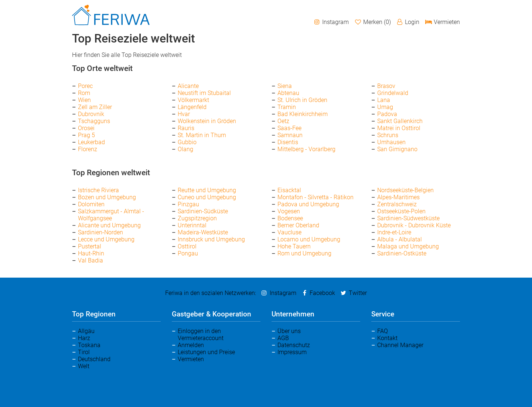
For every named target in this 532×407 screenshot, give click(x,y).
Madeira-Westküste (203, 232)
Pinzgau (188, 204)
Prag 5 (86, 135)
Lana (384, 100)
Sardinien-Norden (100, 232)
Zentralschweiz (397, 204)
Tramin (287, 107)
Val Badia (91, 260)
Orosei (86, 128)
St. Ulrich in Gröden (302, 100)
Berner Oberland (298, 225)
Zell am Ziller (95, 107)
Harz (84, 338)
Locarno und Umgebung (309, 239)
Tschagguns (94, 121)
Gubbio (187, 142)
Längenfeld (192, 107)
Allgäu (86, 331)
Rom (84, 93)
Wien (84, 100)
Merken (372, 22)
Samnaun (290, 135)
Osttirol (187, 246)
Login (408, 22)
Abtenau (288, 93)
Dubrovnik (91, 114)
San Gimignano (397, 149)
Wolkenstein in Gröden (207, 121)
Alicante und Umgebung (109, 225)
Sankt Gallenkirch (400, 121)
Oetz (283, 121)
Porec (85, 86)
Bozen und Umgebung (107, 197)
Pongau (188, 253)
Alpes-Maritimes (398, 197)
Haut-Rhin (91, 253)
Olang (185, 149)
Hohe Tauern (294, 246)
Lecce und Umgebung (106, 239)
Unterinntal (192, 225)
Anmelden (191, 345)
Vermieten (442, 22)
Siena (285, 86)
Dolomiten (91, 204)
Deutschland (94, 359)
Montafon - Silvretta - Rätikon (316, 197)
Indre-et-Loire (394, 232)
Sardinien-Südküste (203, 211)
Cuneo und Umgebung (207, 197)
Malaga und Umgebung (408, 246)
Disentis (288, 142)
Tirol (84, 352)
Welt (84, 366)
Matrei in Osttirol (399, 128)
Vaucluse (289, 232)
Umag (385, 107)
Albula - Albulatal (400, 239)
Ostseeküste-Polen (401, 211)
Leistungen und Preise (206, 352)
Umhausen (391, 142)
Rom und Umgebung (304, 253)
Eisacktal (289, 190)
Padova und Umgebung (308, 204)
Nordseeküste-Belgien (405, 190)
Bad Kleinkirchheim (303, 114)
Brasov (386, 86)
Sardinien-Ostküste (402, 253)
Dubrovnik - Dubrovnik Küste (414, 225)
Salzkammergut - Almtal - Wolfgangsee (111, 215)
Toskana (89, 345)
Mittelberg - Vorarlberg (306, 149)
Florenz (88, 149)
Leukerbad (91, 142)
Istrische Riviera (98, 190)
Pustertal (90, 246)
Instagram (331, 22)
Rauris (186, 128)
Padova (387, 114)
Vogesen (289, 211)
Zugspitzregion (197, 218)
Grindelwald (393, 93)
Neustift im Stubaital (204, 93)
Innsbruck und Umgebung (211, 239)
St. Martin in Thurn (202, 135)
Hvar (184, 114)
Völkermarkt (193, 100)
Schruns (388, 135)
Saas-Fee (289, 128)
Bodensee (290, 218)
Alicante (188, 86)
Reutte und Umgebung (207, 190)
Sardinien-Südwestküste (408, 218)
